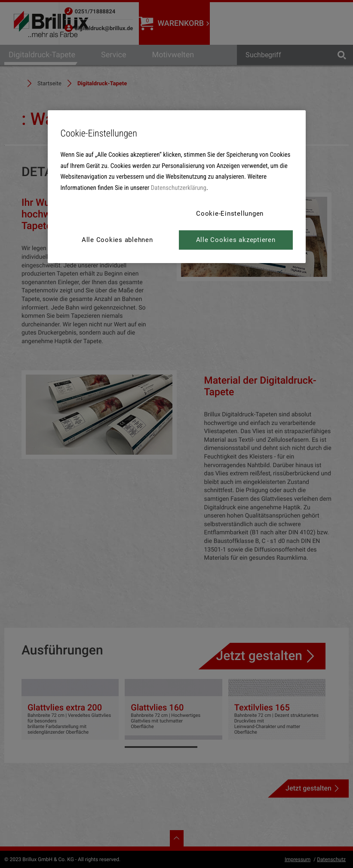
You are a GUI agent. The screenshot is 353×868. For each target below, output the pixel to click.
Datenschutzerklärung (179, 188)
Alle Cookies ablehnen (117, 240)
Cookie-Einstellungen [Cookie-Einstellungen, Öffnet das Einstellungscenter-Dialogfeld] (230, 214)
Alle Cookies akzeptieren (236, 240)
